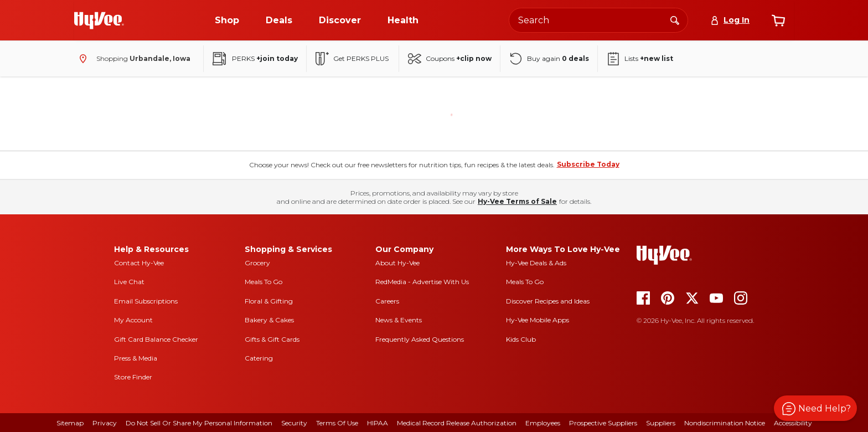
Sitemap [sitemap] (70, 423)
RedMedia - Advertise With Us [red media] (422, 282)
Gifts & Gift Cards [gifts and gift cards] (272, 339)
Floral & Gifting (269, 301)
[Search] (675, 20)
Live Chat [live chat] (129, 282)
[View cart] (778, 20)
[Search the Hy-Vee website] (598, 20)
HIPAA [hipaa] (378, 423)
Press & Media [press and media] (136, 358)
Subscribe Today (588, 164)
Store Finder (133, 377)
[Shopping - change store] (132, 59)
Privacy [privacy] (105, 423)
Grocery (257, 263)
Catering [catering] (259, 358)
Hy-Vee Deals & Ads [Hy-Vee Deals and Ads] (536, 263)
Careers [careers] (387, 301)
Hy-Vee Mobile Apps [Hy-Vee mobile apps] (538, 320)
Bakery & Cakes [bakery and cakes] (269, 320)
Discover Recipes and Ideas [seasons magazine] (548, 301)
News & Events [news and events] (399, 320)
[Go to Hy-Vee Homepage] (99, 20)
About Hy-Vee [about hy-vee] (397, 263)
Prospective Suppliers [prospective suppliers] (603, 423)
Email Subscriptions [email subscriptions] (146, 301)
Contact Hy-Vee (139, 263)
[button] (815, 408)
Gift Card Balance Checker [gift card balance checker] (156, 339)
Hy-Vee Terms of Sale (517, 201)
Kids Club (521, 339)
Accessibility (793, 423)
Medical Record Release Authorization (457, 423)
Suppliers (661, 423)
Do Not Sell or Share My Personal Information (199, 423)
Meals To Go (263, 282)
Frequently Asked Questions (420, 339)
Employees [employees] (543, 423)
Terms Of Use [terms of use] (337, 423)
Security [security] (294, 423)
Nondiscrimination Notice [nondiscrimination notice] (725, 423)
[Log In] (730, 20)
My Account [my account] (133, 320)
